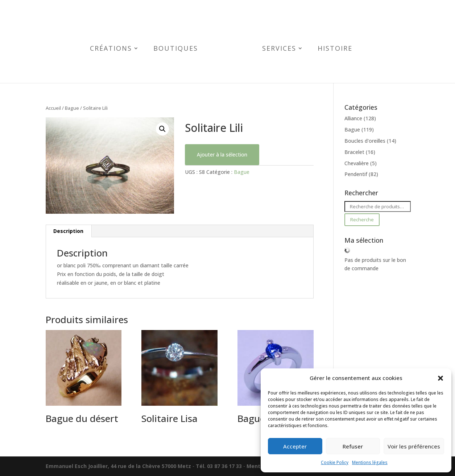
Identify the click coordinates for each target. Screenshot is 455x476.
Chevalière (357, 163)
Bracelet (354, 152)
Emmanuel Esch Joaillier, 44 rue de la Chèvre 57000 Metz (118, 466)
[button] (440, 378)
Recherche (362, 220)
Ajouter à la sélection (222, 155)
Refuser (353, 446)
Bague (72, 108)
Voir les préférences (414, 446)
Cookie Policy (335, 462)
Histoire (335, 49)
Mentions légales (370, 462)
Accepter (295, 446)
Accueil (53, 108)
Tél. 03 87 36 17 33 (219, 466)
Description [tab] (68, 231)
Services (279, 49)
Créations (111, 49)
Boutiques (176, 49)
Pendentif (356, 174)
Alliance (353, 118)
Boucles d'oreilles (365, 141)
